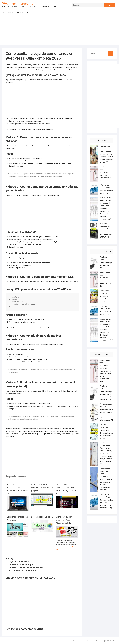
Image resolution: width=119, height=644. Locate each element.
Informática (9, 13)
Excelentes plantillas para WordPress (17, 518)
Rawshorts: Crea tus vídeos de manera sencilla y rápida (42, 487)
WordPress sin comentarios (23, 570)
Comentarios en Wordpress (22, 564)
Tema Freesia (100, 641)
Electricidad (23, 13)
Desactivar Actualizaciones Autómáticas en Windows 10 (17, 489)
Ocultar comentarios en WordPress (26, 567)
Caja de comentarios (19, 561)
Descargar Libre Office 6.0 (42, 517)
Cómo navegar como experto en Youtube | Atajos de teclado (65, 520)
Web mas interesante (18, 4)
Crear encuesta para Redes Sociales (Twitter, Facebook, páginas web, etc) (66, 489)
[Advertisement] (59, 30)
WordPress (113, 641)
